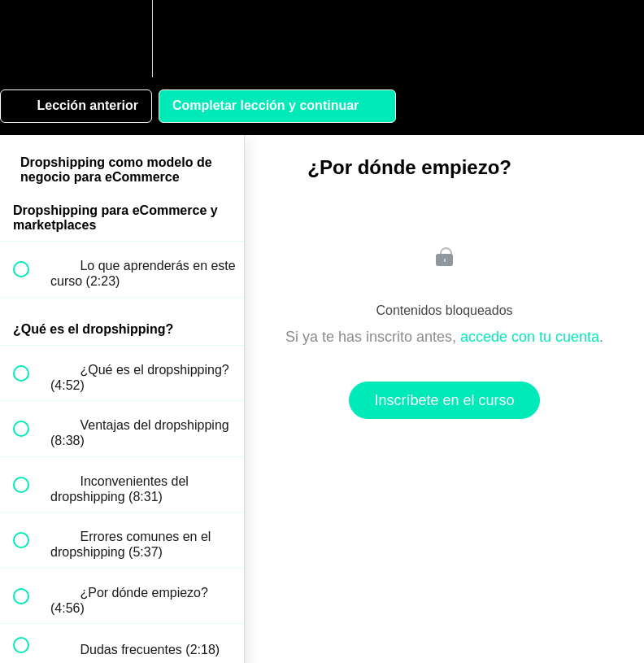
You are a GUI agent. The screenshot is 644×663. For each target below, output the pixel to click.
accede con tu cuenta (530, 337)
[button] (30, 39)
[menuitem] (122, 39)
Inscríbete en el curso (444, 400)
